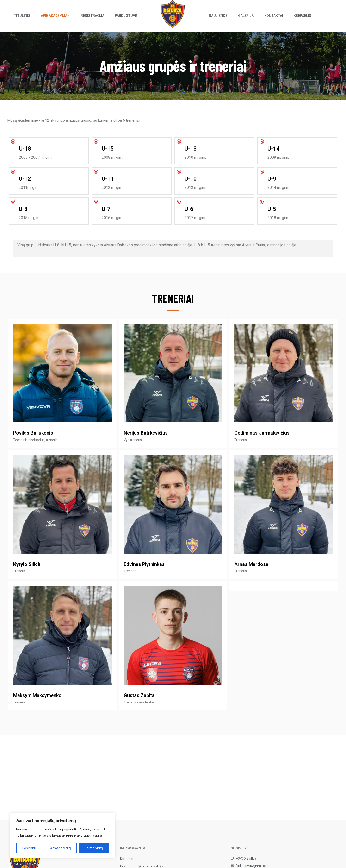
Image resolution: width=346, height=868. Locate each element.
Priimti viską (94, 848)
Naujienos (218, 16)
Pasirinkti (29, 848)
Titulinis (22, 16)
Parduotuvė (126, 16)
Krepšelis (302, 16)
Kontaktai (274, 16)
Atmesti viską (60, 848)
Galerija (246, 16)
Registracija (93, 16)
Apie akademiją (54, 16)
